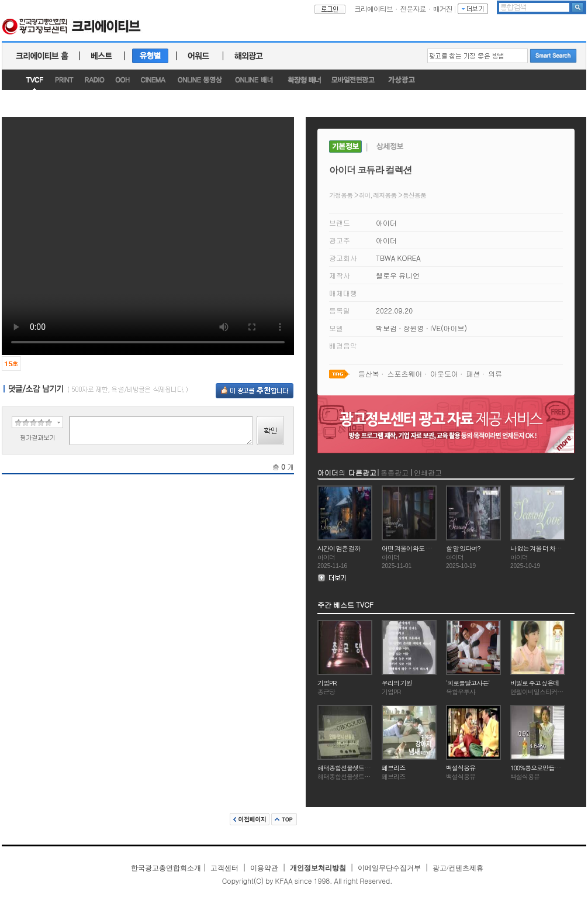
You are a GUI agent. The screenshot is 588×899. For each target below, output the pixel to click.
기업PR (327, 683)
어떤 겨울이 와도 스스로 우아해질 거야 (431, 548)
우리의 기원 (397, 683)
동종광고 (395, 472)
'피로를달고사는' (468, 683)
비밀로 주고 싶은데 (535, 683)
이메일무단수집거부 (389, 868)
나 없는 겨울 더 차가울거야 (544, 548)
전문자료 (413, 8)
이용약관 (264, 868)
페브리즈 (393, 768)
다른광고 (362, 472)
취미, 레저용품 (378, 195)
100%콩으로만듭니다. (539, 768)
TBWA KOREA (398, 258)
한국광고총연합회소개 (166, 868)
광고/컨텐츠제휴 (458, 868)
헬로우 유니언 (398, 275)
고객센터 (224, 868)
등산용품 (414, 195)
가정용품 (341, 195)
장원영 (414, 328)
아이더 (386, 223)
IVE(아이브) (449, 328)
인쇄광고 (428, 472)
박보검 (386, 328)
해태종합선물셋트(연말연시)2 (356, 768)
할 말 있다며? (463, 548)
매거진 (443, 8)
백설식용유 (461, 768)
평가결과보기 (37, 437)
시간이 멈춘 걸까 (339, 548)
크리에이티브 (373, 8)
